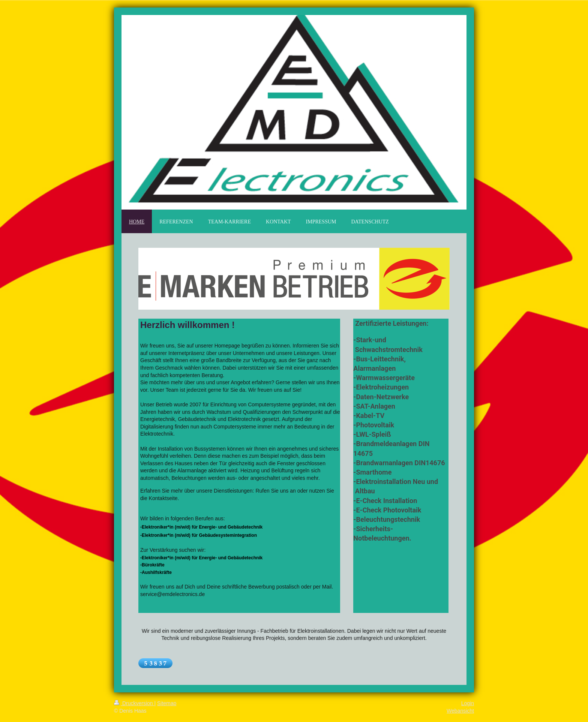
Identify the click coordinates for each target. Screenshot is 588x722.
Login (468, 703)
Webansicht (460, 711)
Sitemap (167, 703)
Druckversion (134, 703)
